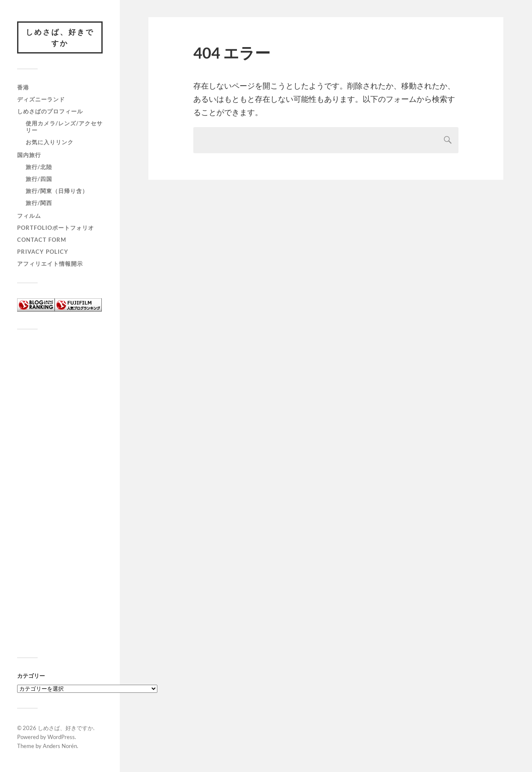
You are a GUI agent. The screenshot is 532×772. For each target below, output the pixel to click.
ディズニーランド (41, 99)
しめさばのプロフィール (50, 111)
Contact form (42, 240)
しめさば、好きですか (60, 37)
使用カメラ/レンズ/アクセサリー (64, 127)
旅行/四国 (39, 179)
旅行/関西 (39, 203)
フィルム (29, 216)
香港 (23, 87)
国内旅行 (29, 155)
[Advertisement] (60, 497)
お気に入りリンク (50, 142)
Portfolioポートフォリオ (56, 228)
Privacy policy (43, 252)
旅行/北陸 (39, 167)
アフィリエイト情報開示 (50, 264)
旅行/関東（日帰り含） (57, 191)
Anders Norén (60, 746)
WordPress (61, 737)
